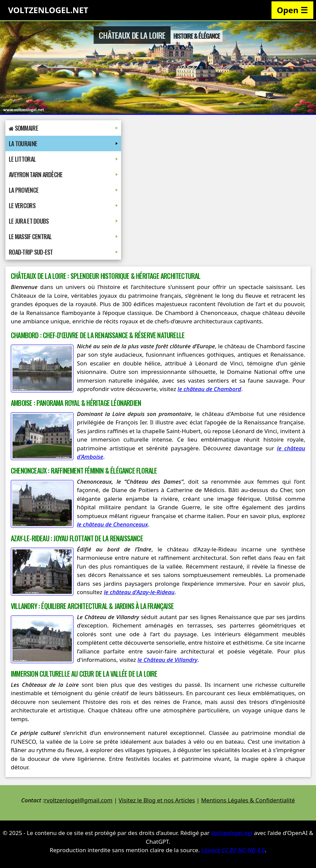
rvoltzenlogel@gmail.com (78, 800)
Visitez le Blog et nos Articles (157, 800)
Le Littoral (63, 159)
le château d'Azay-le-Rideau (139, 592)
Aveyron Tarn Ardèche (63, 174)
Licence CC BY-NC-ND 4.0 (233, 850)
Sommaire (63, 128)
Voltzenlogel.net (232, 833)
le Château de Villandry (168, 660)
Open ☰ (292, 10)
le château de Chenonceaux (112, 524)
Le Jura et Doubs (63, 221)
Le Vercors (63, 205)
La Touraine (63, 143)
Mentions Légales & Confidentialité (248, 800)
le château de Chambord (209, 389)
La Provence (63, 190)
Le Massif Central (63, 236)
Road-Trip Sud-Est (63, 252)
